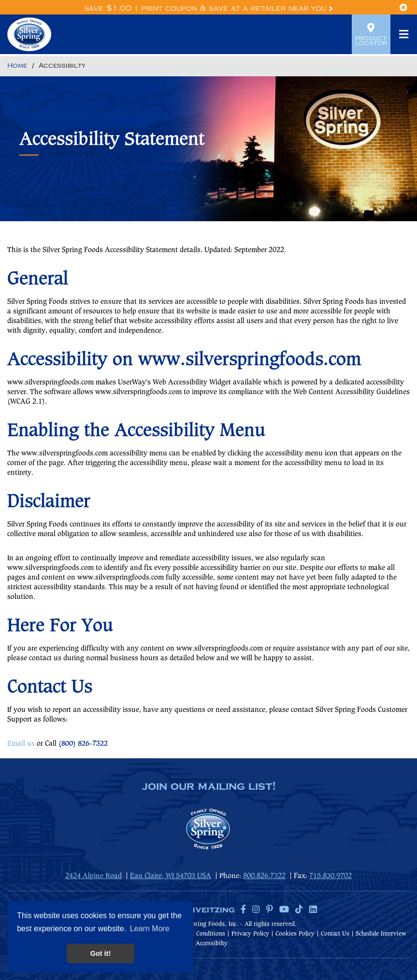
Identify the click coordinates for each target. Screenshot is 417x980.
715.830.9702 (331, 876)
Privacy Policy (250, 934)
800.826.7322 (264, 876)
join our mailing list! (209, 787)
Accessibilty (212, 944)
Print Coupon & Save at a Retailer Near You (237, 8)
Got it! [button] (101, 953)
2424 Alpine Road (93, 876)
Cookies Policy (295, 934)
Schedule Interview (381, 934)
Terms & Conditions (198, 934)
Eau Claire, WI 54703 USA (171, 876)
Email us (21, 744)
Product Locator (371, 34)
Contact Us (335, 934)
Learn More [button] (150, 929)
